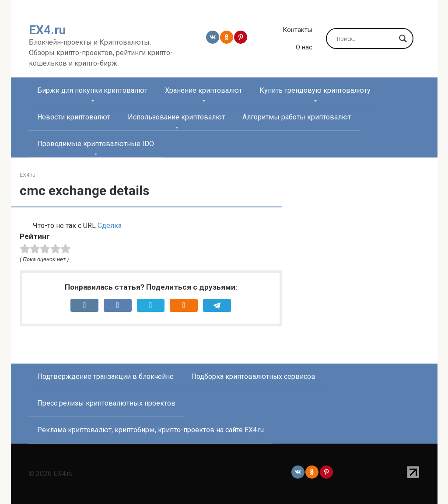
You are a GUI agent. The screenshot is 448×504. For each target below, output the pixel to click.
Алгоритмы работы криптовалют (297, 117)
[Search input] (366, 38)
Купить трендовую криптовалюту (315, 90)
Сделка (110, 226)
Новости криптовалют (74, 117)
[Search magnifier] (403, 38)
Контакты (297, 30)
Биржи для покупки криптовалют (92, 90)
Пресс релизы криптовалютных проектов (106, 403)
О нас (304, 47)
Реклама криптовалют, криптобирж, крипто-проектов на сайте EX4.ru (150, 430)
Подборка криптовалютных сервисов (253, 376)
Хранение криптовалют (203, 90)
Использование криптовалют (176, 117)
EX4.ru (47, 30)
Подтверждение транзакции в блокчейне (105, 376)
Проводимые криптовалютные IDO (96, 144)
